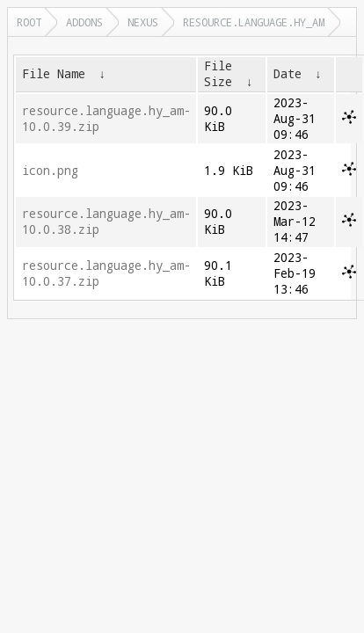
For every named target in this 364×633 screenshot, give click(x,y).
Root (29, 22)
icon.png (50, 171)
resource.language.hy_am (254, 22)
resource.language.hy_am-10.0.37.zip (106, 273)
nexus (143, 22)
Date (288, 74)
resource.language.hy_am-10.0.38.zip (106, 222)
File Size (218, 74)
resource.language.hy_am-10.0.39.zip (106, 119)
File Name (54, 74)
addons (84, 22)
